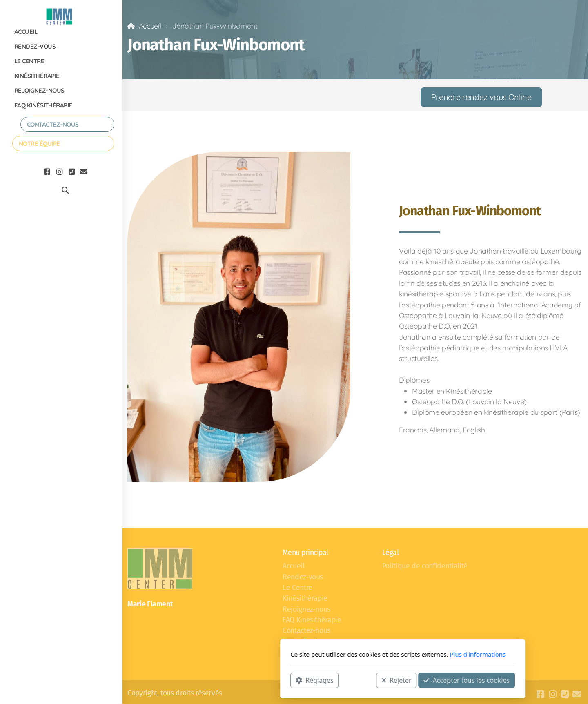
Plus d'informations (369, 654)
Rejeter (288, 680)
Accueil (150, 26)
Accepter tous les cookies (358, 680)
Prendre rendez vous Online (481, 97)
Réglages (206, 680)
